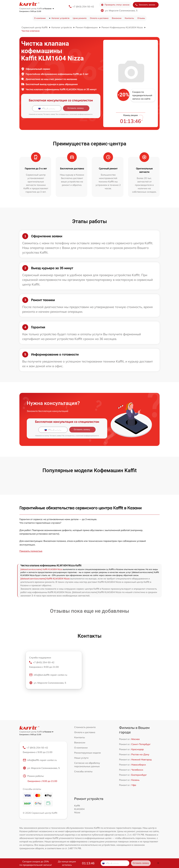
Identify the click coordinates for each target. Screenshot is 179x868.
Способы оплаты (83, 771)
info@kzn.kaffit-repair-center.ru (48, 675)
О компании (40, 18)
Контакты (129, 18)
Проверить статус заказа (115, 5)
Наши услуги (81, 758)
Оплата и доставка (99, 18)
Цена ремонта (80, 18)
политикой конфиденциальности (81, 114)
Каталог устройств (60, 18)
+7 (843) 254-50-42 (83, 7)
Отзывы (141, 18)
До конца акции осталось (67, 863)
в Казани (48, 9)
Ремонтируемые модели (88, 753)
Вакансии (117, 18)
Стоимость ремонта (85, 727)
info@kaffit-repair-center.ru (40, 760)
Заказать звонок (145, 5)
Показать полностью (31, 551)
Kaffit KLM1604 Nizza (79, 809)
